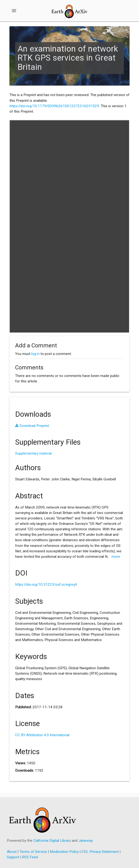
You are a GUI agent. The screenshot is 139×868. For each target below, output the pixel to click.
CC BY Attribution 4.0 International (42, 735)
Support (13, 857)
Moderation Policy (64, 852)
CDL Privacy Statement (100, 852)
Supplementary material (33, 453)
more (116, 557)
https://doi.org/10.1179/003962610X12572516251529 (54, 106)
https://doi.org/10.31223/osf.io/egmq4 (46, 585)
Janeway (86, 841)
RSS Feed (30, 857)
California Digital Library (52, 841)
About (12, 852)
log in (35, 354)
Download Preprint (32, 426)
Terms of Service (33, 852)
